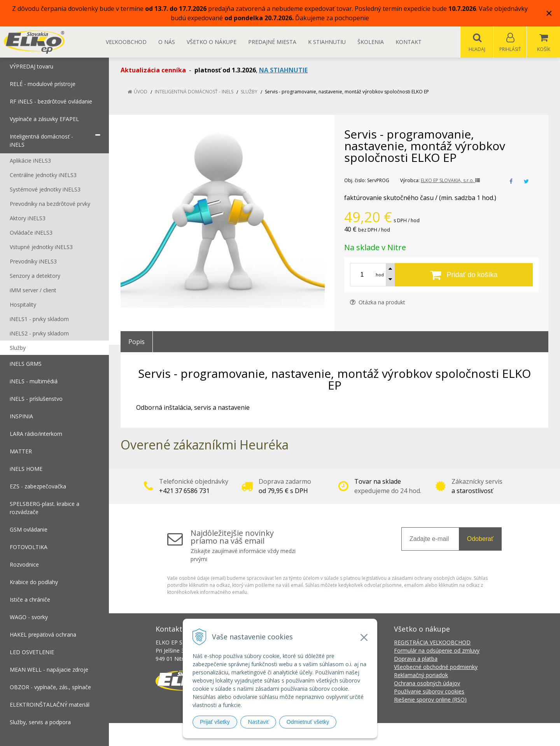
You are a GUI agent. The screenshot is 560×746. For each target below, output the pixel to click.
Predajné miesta (272, 42)
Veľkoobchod (126, 42)
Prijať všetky (215, 722)
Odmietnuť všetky (308, 722)
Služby (249, 92)
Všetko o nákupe (212, 42)
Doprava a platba (416, 659)
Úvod (141, 92)
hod (380, 275)
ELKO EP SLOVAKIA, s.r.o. (450, 181)
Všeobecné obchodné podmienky (436, 667)
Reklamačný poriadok (421, 675)
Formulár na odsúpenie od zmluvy (437, 651)
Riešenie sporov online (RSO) (430, 700)
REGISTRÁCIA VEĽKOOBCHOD (432, 643)
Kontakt (409, 42)
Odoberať (480, 539)
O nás (167, 42)
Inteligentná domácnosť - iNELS (194, 92)
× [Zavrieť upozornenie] (549, 13)
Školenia (371, 42)
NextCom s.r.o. (420, 735)
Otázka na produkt (378, 303)
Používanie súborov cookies (429, 692)
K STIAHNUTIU (327, 42)
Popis (136, 342)
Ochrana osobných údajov (427, 684)
